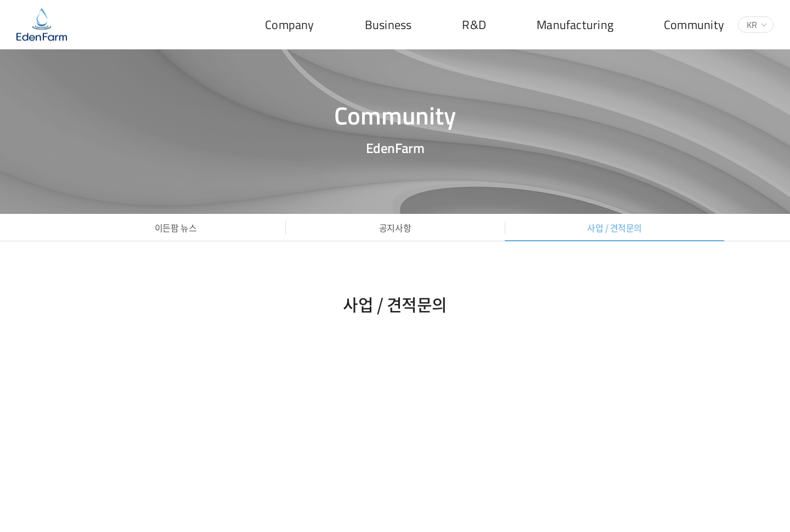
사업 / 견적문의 (614, 228)
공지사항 (395, 228)
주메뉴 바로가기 (0, 0)
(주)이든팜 (42, 25)
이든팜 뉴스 (176, 228)
